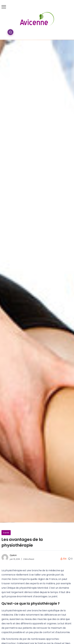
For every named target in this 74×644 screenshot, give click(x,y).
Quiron (13, 555)
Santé (6, 533)
